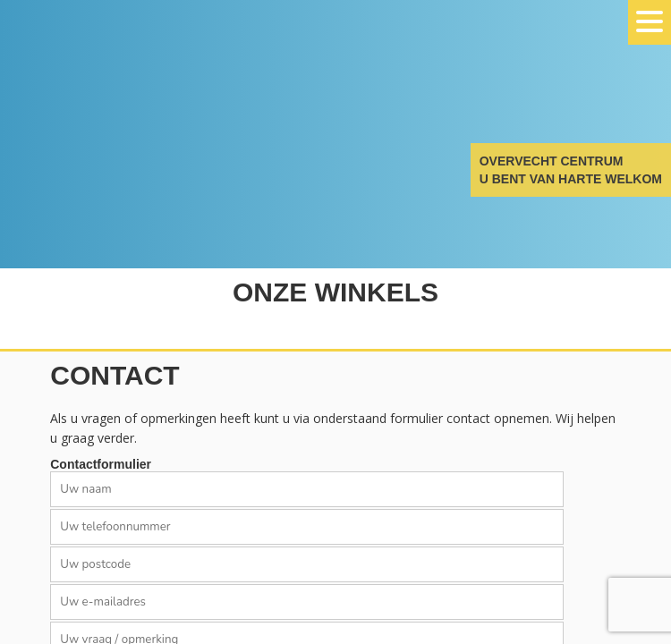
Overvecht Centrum (89, 83)
